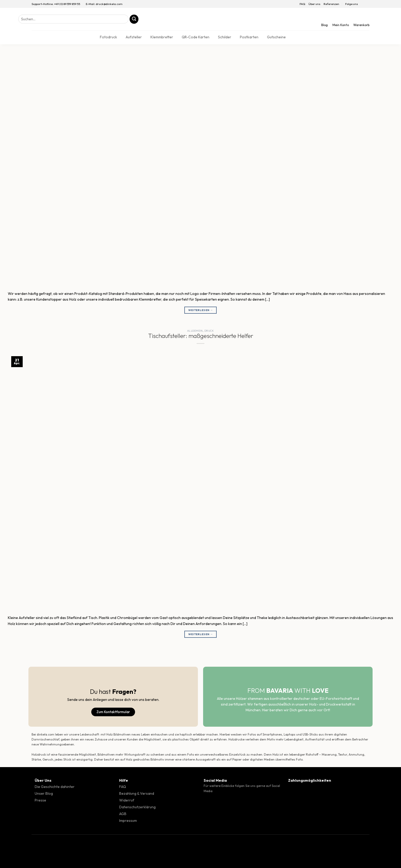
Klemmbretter (162, 37)
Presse (40, 800)
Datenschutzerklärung (137, 807)
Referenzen (331, 4)
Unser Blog (44, 793)
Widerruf (127, 800)
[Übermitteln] (134, 19)
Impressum (128, 821)
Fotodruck (108, 37)
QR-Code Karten (196, 37)
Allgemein (195, 331)
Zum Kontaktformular (113, 712)
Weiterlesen (201, 310)
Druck (209, 331)
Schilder (225, 37)
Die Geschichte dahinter (55, 787)
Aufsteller (134, 37)
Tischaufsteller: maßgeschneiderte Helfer (201, 336)
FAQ (302, 4)
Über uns (314, 4)
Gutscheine (276, 37)
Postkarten (249, 37)
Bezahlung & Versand (137, 793)
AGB (123, 814)
